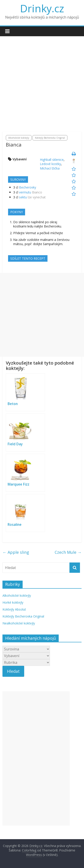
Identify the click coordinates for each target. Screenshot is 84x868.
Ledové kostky (50, 164)
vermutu (25, 192)
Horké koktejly (13, 602)
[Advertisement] (42, 87)
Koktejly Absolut (14, 609)
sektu (23, 197)
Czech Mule (68, 552)
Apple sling (16, 552)
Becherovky (28, 187)
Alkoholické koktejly (19, 138)
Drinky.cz (42, 8)
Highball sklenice (52, 160)
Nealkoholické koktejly (19, 623)
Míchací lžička (50, 168)
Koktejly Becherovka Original (50, 138)
